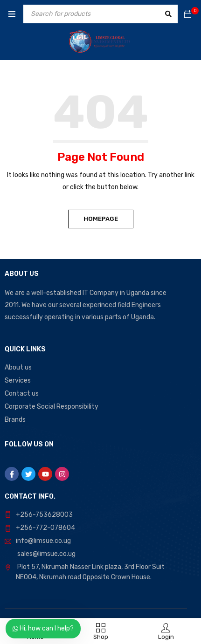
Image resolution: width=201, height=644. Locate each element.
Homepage (101, 219)
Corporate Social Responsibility (52, 407)
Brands (15, 420)
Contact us (22, 394)
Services (18, 380)
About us (18, 367)
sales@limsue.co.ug (46, 554)
